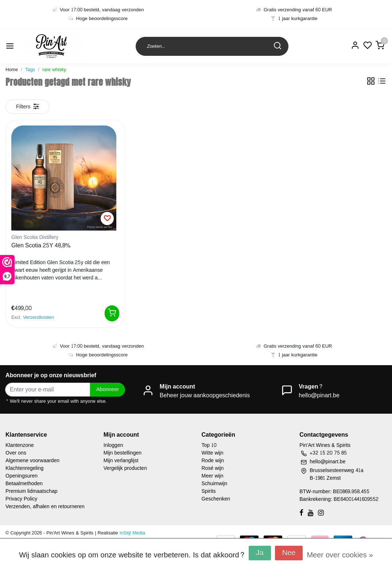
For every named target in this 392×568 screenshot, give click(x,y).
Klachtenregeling (24, 468)
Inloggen (113, 445)
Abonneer (108, 389)
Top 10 (209, 445)
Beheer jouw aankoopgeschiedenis (205, 395)
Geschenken (216, 499)
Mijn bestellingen (123, 453)
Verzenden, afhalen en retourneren (45, 507)
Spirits (209, 491)
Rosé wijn (213, 468)
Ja (260, 553)
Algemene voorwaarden (32, 461)
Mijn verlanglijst (121, 461)
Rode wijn (213, 461)
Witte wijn (213, 453)
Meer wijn (213, 476)
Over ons (16, 453)
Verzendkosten (38, 317)
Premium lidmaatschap (32, 491)
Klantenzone (20, 445)
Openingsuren (22, 476)
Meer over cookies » (340, 555)
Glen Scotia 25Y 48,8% (41, 246)
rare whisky (54, 70)
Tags (30, 70)
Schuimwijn (215, 484)
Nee (289, 553)
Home (12, 70)
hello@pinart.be (319, 395)
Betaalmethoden (24, 484)
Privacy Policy (21, 499)
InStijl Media (132, 533)
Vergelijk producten (125, 468)
